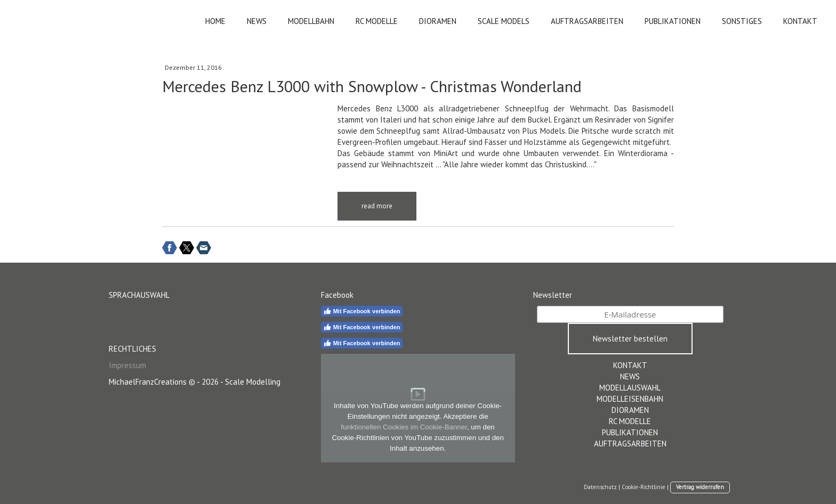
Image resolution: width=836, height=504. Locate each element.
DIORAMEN (438, 21)
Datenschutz (600, 487)
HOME (215, 21)
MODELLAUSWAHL (630, 388)
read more (377, 206)
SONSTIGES (742, 21)
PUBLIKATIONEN (673, 21)
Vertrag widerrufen (700, 487)
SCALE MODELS (504, 21)
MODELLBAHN (311, 21)
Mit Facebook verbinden (362, 311)
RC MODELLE (377, 21)
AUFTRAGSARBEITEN (587, 21)
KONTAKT (800, 21)
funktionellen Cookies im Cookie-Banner (404, 427)
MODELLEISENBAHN (630, 399)
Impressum (127, 365)
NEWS (257, 21)
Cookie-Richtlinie (644, 487)
